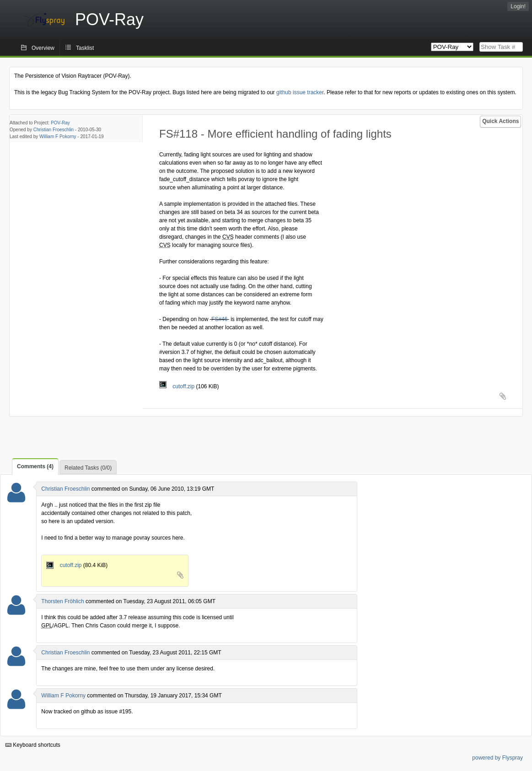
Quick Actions (500, 121)
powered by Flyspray (497, 758)
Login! (518, 6)
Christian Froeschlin (54, 130)
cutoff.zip (177, 386)
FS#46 (219, 319)
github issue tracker (300, 92)
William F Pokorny (58, 137)
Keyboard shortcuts (33, 745)
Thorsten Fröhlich (62, 601)
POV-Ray (60, 123)
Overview (43, 48)
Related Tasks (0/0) (88, 468)
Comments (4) (35, 466)
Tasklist (85, 48)
